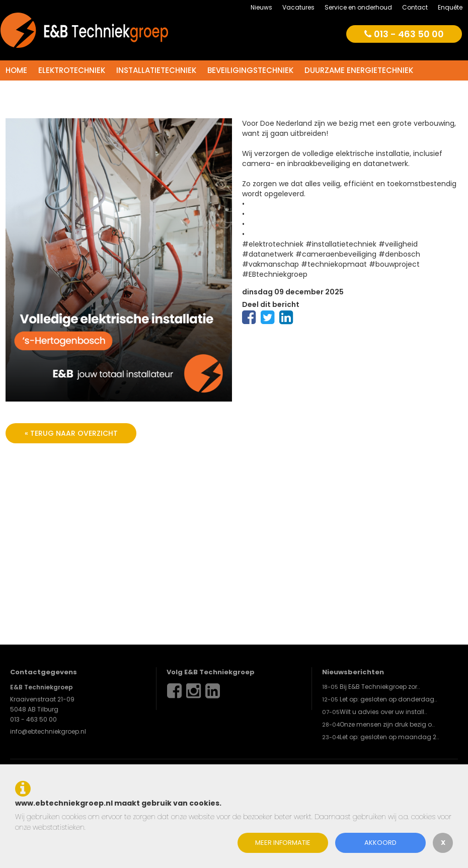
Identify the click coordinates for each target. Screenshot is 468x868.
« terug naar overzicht (71, 433)
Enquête (450, 7)
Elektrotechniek (72, 70)
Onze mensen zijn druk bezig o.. (387, 724)
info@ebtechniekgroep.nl (48, 731)
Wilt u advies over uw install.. (383, 712)
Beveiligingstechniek (250, 70)
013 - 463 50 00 (404, 34)
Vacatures (298, 7)
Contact (415, 7)
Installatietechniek (156, 70)
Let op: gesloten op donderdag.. (388, 699)
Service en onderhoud (358, 7)
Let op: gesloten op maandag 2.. (389, 737)
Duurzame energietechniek (359, 70)
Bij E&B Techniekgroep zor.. (380, 687)
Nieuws (261, 7)
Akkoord (380, 843)
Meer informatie (283, 843)
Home (16, 70)
